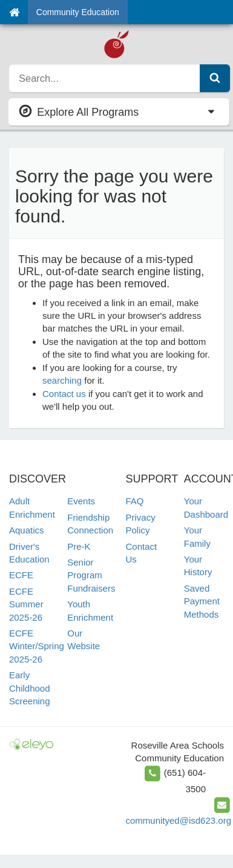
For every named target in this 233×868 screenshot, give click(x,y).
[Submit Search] (215, 78)
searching (62, 380)
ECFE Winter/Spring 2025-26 (37, 646)
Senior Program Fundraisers (91, 575)
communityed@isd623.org (179, 820)
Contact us (64, 394)
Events (81, 501)
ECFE (21, 575)
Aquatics (27, 530)
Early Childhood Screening (30, 688)
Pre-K (79, 546)
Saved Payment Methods (202, 601)
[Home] (14, 12)
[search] (105, 78)
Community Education (78, 12)
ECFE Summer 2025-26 (26, 604)
